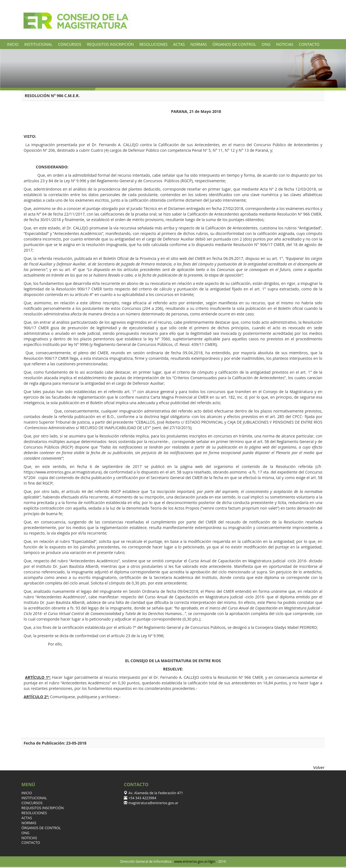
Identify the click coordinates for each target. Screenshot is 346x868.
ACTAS (179, 44)
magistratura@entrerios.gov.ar (153, 803)
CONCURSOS (70, 44)
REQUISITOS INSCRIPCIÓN (110, 44)
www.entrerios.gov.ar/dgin (195, 861)
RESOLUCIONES (153, 44)
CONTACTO (309, 44)
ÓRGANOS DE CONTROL (234, 44)
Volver (319, 767)
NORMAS (199, 44)
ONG (266, 44)
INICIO (13, 44)
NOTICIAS (285, 44)
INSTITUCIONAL (38, 44)
